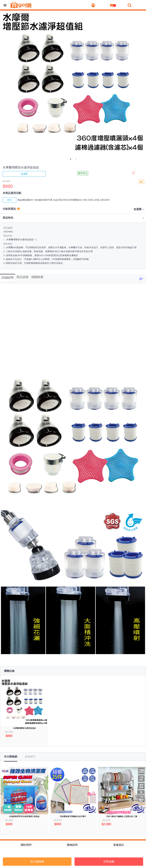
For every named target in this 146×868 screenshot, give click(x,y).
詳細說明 (8, 278)
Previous (5, 800)
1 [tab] (71, 159)
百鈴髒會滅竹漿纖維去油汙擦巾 (73, 816)
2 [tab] (76, 159)
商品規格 (23, 277)
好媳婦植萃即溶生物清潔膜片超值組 (24, 816)
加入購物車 (37, 861)
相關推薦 (37, 277)
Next (141, 800)
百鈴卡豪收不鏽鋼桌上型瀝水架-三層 (122, 816)
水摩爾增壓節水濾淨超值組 (24, 728)
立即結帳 (109, 861)
